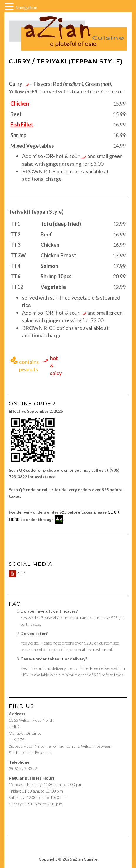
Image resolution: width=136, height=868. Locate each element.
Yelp (17, 573)
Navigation (26, 7)
